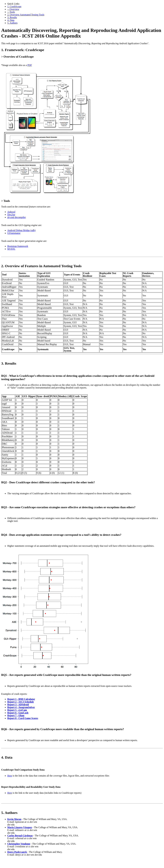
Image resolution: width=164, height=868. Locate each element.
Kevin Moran (14, 819)
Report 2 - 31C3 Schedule (21, 702)
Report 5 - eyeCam (17, 710)
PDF (30, 65)
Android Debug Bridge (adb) (21, 230)
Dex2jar (11, 215)
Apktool (11, 212)
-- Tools (11, 12)
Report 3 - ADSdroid (18, 705)
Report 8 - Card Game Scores (23, 718)
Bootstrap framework (18, 246)
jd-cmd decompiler (17, 217)
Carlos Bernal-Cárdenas (20, 836)
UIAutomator (14, 233)
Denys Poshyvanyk (17, 852)
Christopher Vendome (19, 844)
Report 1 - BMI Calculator (21, 699)
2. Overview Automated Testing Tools (26, 15)
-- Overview (13, 9)
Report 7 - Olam (16, 715)
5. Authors (12, 23)
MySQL (11, 249)
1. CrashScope (14, 6)
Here (10, 776)
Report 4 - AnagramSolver (21, 707)
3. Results (12, 17)
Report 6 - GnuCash (18, 713)
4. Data (11, 20)
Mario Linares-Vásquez (20, 827)
